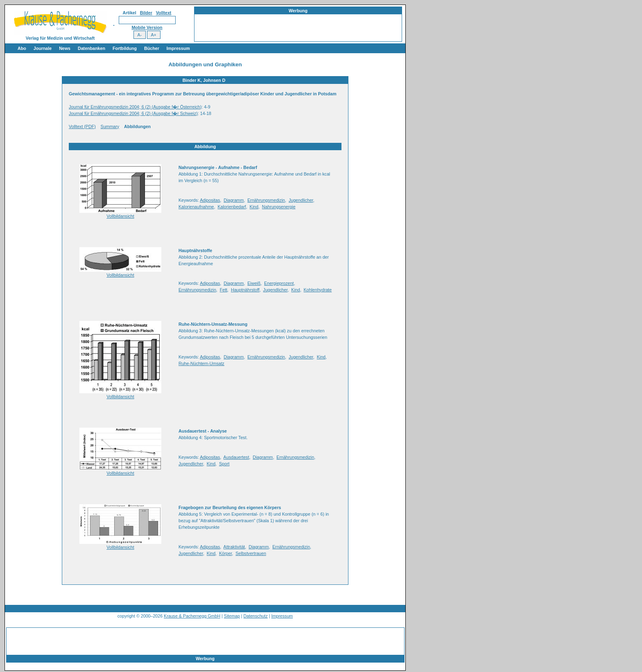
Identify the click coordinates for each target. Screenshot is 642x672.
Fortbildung (125, 48)
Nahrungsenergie (279, 207)
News (65, 48)
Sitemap (232, 616)
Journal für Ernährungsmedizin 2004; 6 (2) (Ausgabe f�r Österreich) (135, 107)
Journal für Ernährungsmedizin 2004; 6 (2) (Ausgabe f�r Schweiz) (133, 113)
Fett (224, 290)
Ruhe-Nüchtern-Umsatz (201, 363)
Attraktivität (234, 547)
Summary (110, 126)
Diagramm (234, 200)
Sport (224, 464)
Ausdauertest (236, 457)
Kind (254, 207)
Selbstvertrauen (251, 553)
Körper (225, 553)
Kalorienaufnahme (196, 207)
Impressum (178, 48)
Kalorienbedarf (232, 207)
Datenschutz (256, 616)
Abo (22, 48)
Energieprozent (279, 283)
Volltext (164, 13)
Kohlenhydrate (318, 290)
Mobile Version (147, 27)
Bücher (152, 48)
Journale (43, 48)
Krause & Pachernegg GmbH (192, 616)
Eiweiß (254, 283)
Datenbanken (92, 48)
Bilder (146, 13)
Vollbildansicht (120, 216)
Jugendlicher (301, 200)
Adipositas (210, 200)
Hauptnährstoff (245, 290)
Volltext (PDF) (82, 126)
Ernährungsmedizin (266, 200)
